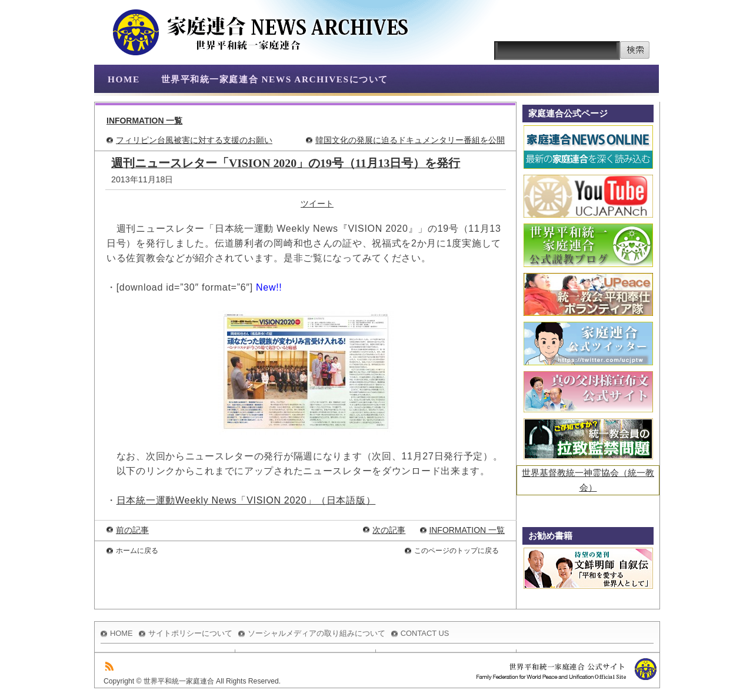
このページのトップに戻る (457, 551)
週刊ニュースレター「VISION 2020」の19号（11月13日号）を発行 (286, 163)
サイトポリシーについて (190, 633)
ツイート (317, 204)
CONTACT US (425, 633)
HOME (124, 79)
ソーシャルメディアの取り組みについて (316, 633)
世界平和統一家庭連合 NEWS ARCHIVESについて (275, 79)
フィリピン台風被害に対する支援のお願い (194, 140)
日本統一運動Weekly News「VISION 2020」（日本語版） (246, 500)
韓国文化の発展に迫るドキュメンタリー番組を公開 (410, 140)
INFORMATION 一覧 (144, 121)
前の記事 (132, 530)
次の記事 (389, 530)
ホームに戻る (137, 551)
